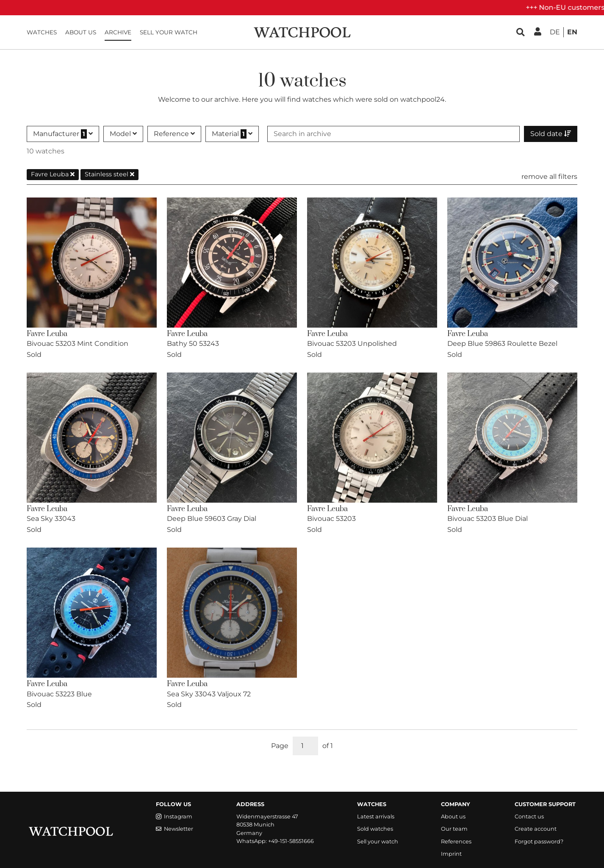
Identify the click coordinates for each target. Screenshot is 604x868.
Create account (536, 829)
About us (81, 32)
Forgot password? (539, 842)
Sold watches (375, 829)
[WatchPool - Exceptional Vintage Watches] (302, 32)
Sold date (551, 134)
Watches (42, 32)
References (456, 842)
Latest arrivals (376, 817)
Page (280, 746)
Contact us (529, 817)
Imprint (451, 854)
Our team (454, 829)
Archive (118, 32)
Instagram (174, 817)
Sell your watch (169, 32)
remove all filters (549, 177)
